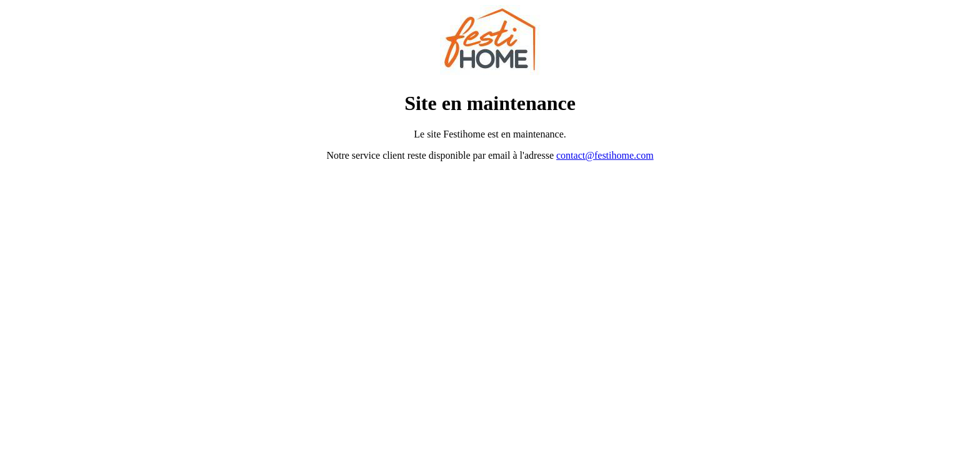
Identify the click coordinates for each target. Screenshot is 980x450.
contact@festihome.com (605, 155)
